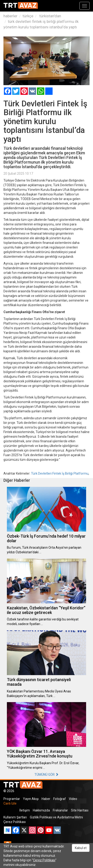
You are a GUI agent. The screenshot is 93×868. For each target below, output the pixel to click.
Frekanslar (60, 810)
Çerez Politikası (15, 822)
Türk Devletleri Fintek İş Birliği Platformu (60, 473)
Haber (46, 799)
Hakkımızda (41, 810)
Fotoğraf (60, 799)
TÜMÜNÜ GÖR (46, 775)
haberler (10, 16)
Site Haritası (80, 810)
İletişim (25, 810)
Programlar (12, 799)
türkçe (28, 16)
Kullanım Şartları (15, 817)
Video (73, 799)
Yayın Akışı (31, 799)
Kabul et (81, 848)
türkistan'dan (50, 16)
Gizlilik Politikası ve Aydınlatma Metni (56, 817)
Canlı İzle (10, 803)
